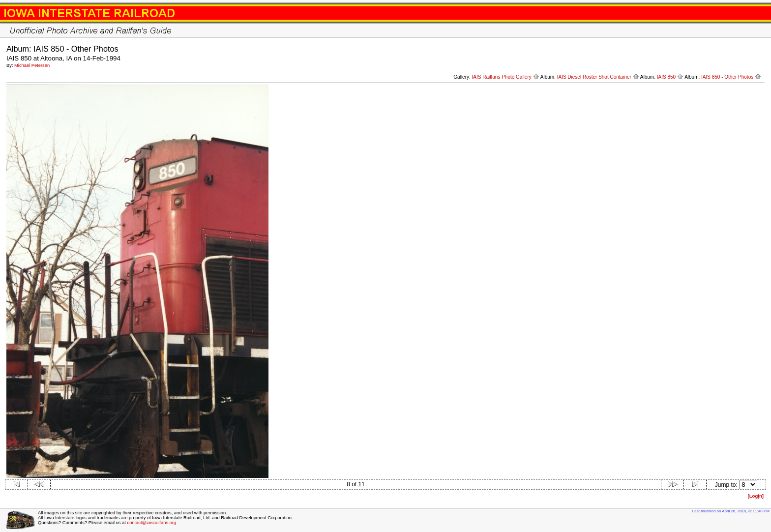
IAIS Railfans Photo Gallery (506, 77)
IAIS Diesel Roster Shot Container (598, 77)
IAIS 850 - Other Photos (731, 77)
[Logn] (756, 496)
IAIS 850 (670, 77)
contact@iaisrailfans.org (151, 523)
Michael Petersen (32, 65)
